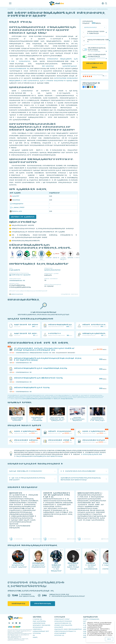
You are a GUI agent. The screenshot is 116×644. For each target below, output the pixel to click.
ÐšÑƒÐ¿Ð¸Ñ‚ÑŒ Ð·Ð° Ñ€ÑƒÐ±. (95, 65)
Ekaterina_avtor (16, 211)
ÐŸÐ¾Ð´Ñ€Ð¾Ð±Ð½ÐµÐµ (43, 604)
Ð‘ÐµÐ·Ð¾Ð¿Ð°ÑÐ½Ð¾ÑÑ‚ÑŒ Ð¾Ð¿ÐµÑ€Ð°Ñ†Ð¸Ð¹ (68, 629)
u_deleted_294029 (17, 207)
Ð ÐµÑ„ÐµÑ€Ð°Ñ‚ (15, 270)
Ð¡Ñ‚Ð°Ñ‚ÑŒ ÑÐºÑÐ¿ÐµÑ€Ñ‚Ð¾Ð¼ (23, 217)
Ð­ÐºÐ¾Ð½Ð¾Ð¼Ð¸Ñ (38, 627)
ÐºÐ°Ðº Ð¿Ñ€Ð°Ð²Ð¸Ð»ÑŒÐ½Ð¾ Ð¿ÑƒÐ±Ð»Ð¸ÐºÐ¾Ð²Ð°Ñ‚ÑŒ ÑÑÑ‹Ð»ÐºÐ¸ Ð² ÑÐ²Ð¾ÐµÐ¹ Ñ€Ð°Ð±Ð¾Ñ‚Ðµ (48, 399)
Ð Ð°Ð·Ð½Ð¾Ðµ (37, 633)
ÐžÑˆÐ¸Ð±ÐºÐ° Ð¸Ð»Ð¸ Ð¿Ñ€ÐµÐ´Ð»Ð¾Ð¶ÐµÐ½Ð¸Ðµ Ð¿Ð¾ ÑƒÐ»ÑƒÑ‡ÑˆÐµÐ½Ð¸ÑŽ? (28, 291)
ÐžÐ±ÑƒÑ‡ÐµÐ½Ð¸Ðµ (18, 604)
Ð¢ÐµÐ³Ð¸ (35, 637)
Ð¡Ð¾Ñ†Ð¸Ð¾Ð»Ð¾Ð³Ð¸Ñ (53, 270)
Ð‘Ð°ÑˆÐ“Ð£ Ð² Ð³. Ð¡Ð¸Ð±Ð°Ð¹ (20, 275)
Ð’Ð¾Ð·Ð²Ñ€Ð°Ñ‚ (59, 627)
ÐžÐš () (109, 639)
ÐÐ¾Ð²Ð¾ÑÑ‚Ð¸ (37, 619)
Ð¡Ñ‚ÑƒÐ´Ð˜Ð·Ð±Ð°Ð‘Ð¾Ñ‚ (16, 294)
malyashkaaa (15, 200)
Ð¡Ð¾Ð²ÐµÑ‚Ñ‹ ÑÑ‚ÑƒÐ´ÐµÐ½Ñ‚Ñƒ (42, 625)
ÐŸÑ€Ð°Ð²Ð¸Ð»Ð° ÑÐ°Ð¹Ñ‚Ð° (62, 619)
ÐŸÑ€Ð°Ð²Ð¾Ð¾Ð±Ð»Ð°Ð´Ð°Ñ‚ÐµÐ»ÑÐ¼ (65, 631)
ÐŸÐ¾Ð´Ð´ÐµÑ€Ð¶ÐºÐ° (60, 633)
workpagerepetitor (17, 204)
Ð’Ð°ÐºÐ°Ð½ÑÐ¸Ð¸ (59, 635)
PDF (24, 281)
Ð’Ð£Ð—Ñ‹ (86, 635)
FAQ (34, 635)
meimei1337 (14, 196)
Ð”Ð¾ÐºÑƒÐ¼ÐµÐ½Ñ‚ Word (16, 281)
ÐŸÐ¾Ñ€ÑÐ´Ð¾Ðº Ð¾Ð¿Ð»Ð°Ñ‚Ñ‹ (63, 625)
